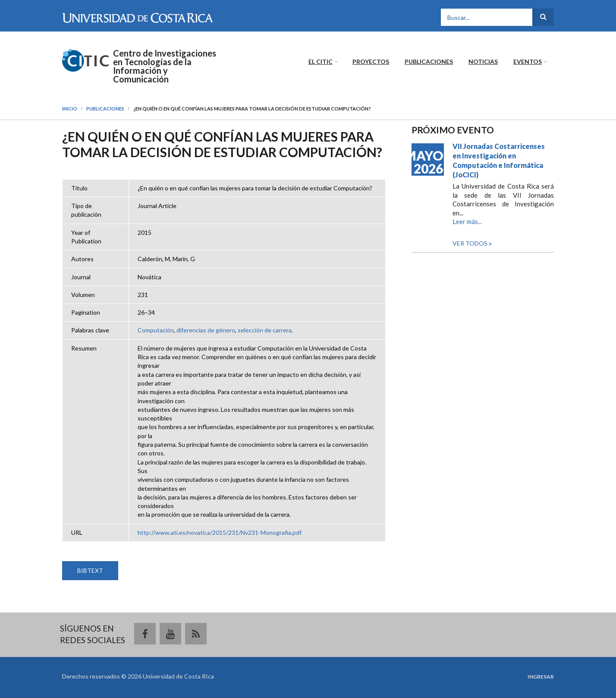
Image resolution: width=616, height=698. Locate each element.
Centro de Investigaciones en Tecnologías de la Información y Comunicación (165, 66)
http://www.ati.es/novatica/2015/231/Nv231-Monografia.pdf (220, 532)
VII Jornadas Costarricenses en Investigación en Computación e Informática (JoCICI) (499, 160)
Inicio (70, 109)
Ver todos (471, 243)
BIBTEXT (90, 570)
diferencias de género (206, 330)
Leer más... (467, 221)
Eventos (528, 62)
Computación (156, 330)
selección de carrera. (265, 330)
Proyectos (371, 62)
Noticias (483, 62)
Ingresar (541, 677)
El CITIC (321, 62)
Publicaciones (429, 62)
